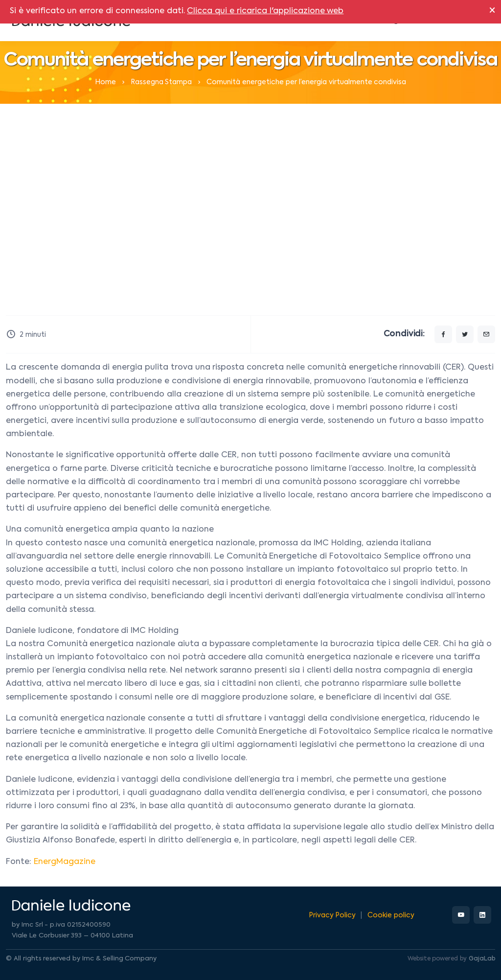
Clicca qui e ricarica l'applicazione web (265, 11)
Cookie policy (391, 915)
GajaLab (482, 959)
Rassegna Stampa (161, 82)
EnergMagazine (65, 862)
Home (105, 82)
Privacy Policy (332, 915)
